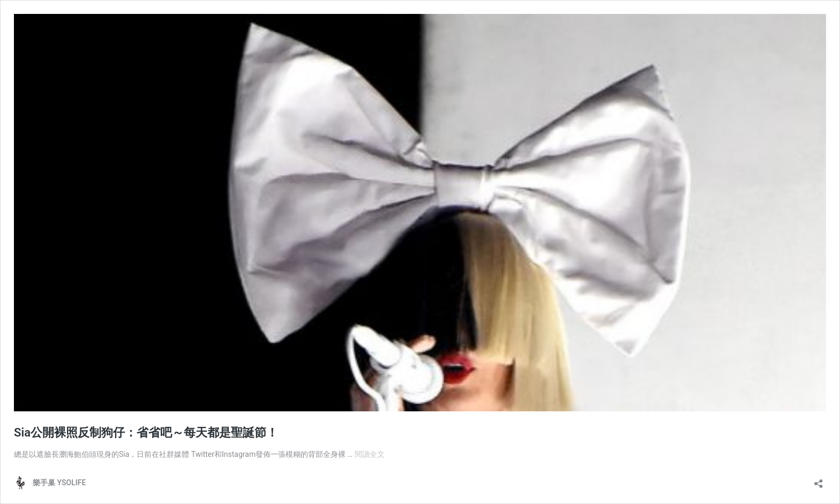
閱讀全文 (370, 454)
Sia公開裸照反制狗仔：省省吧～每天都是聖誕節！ (146, 432)
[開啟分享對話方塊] (819, 480)
